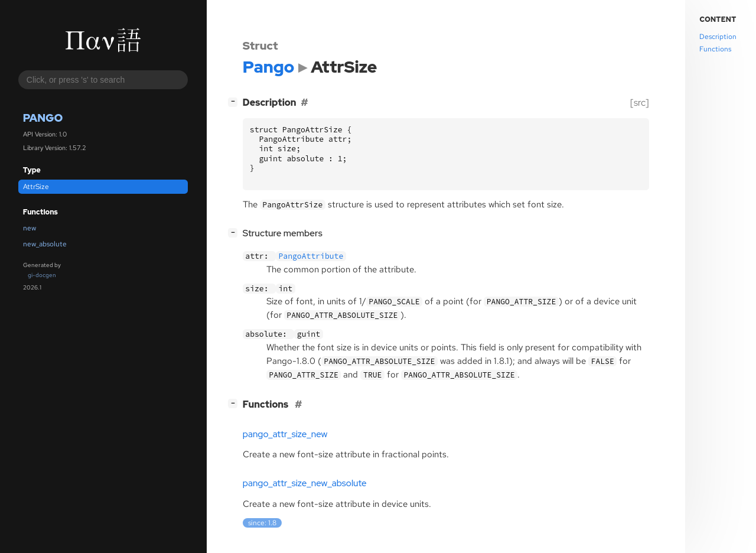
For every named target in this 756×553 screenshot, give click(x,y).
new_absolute (45, 244)
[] (235, 101)
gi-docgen (42, 275)
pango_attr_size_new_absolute (305, 483)
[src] (640, 103)
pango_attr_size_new (285, 434)
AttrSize (36, 187)
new (30, 228)
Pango (43, 118)
